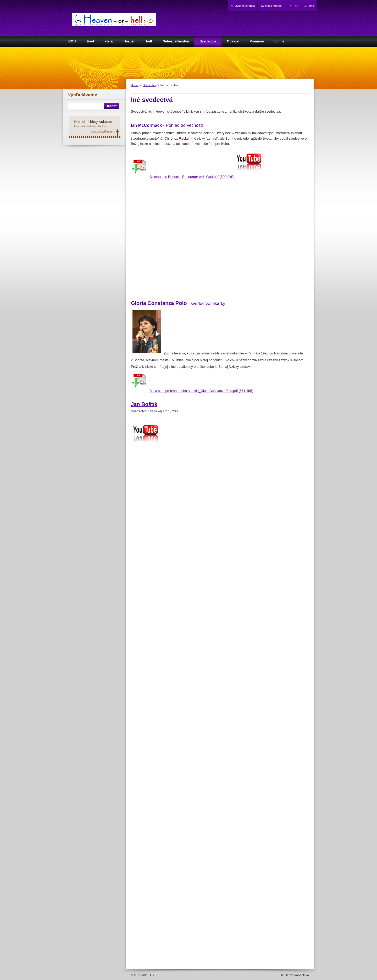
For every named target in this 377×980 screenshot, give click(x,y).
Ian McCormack (146, 125)
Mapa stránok (274, 6)
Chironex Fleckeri (178, 138)
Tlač (311, 6)
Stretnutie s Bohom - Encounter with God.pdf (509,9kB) (192, 177)
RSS (295, 6)
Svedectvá (149, 85)
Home (135, 85)
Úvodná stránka (245, 6)
